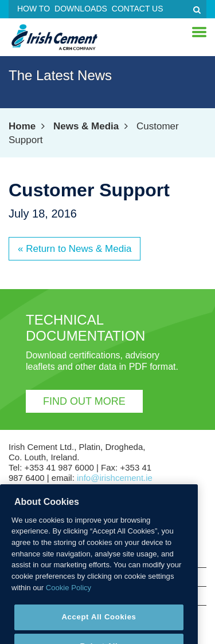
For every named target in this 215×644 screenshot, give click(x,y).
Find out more (84, 401)
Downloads (81, 9)
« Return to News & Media (75, 249)
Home (22, 126)
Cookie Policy (69, 596)
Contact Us (138, 9)
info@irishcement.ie (115, 478)
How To (34, 9)
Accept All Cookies (99, 626)
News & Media (86, 126)
